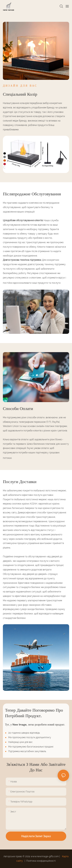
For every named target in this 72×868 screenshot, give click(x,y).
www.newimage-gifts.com (45, 856)
